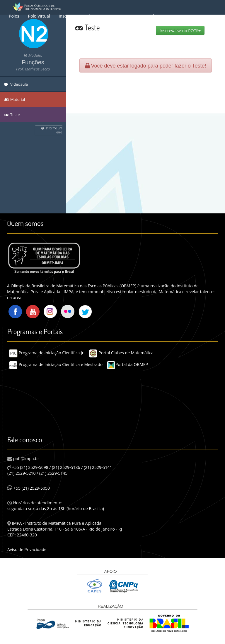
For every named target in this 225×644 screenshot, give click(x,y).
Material (146, 16)
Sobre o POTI (97, 16)
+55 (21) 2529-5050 (29, 488)
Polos (14, 16)
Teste (12, 115)
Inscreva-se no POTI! (182, 30)
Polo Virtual (39, 16)
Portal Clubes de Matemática (121, 353)
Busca (124, 16)
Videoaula (16, 84)
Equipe (169, 16)
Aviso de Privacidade (27, 549)
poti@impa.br (26, 459)
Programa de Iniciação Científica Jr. (47, 353)
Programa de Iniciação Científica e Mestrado (56, 364)
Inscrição (67, 16)
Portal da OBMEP (127, 364)
